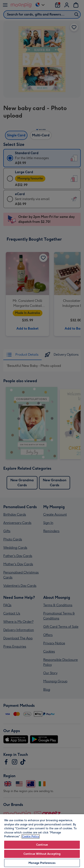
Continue (42, 845)
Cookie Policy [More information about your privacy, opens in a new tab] (31, 836)
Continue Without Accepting (42, 854)
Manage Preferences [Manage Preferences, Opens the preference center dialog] (42, 863)
